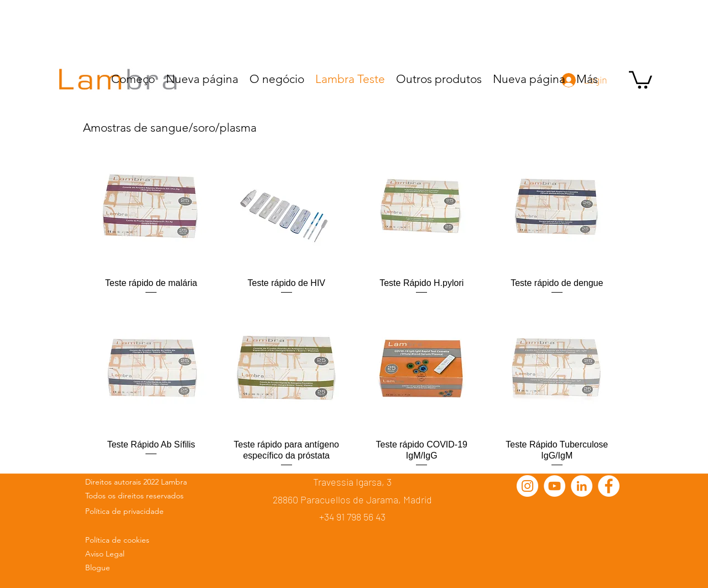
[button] (641, 79)
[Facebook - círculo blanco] (609, 486)
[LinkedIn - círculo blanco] (582, 486)
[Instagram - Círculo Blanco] (527, 486)
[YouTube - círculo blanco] (555, 486)
